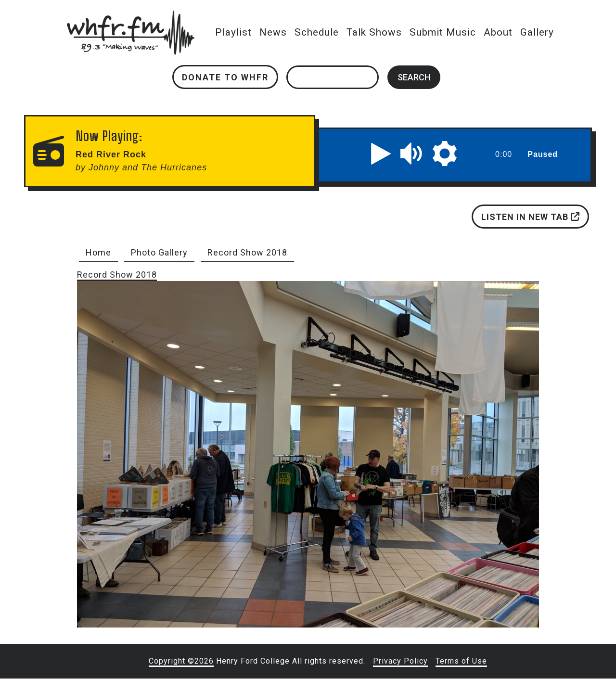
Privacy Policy (400, 661)
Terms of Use (461, 661)
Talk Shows (374, 32)
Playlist (233, 32)
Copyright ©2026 (181, 661)
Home (98, 252)
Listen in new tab (530, 217)
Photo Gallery (159, 252)
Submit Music (443, 32)
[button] (381, 154)
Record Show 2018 (247, 252)
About (498, 32)
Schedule (317, 32)
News (273, 32)
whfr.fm (130, 17)
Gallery (537, 32)
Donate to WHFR (225, 77)
